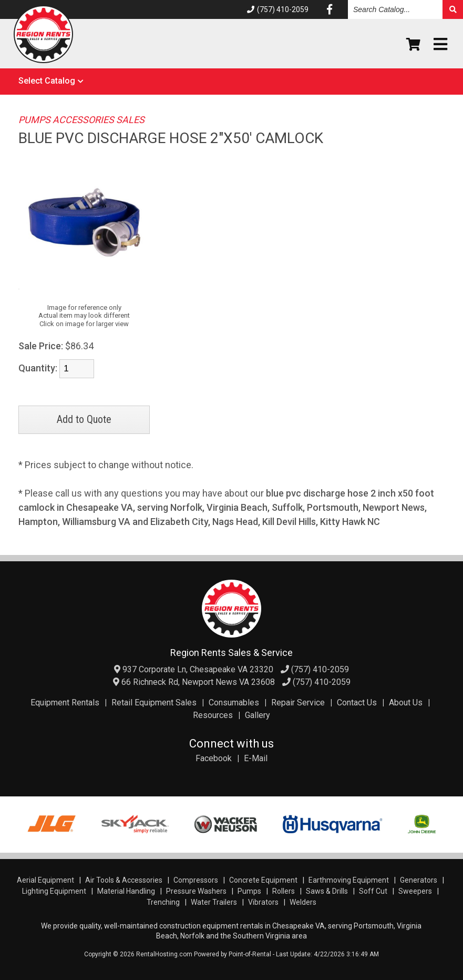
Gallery (258, 715)
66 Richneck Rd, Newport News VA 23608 (194, 682)
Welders (303, 902)
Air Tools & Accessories (124, 880)
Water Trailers (214, 902)
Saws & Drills (327, 891)
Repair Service (298, 703)
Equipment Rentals (65, 703)
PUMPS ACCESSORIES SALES (81, 120)
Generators (419, 880)
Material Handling (126, 891)
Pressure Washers (196, 891)
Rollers (284, 891)
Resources (213, 715)
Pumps (249, 891)
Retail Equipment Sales (154, 703)
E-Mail (256, 758)
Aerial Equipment (45, 880)
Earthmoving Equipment (349, 880)
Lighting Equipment (54, 891)
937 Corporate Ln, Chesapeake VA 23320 (194, 669)
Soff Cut (373, 891)
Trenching (163, 902)
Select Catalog (47, 81)
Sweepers (415, 891)
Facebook (214, 758)
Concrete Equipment (263, 880)
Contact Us (357, 703)
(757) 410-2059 (278, 9)
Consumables (234, 703)
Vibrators (263, 902)
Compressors (196, 880)
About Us (406, 703)
